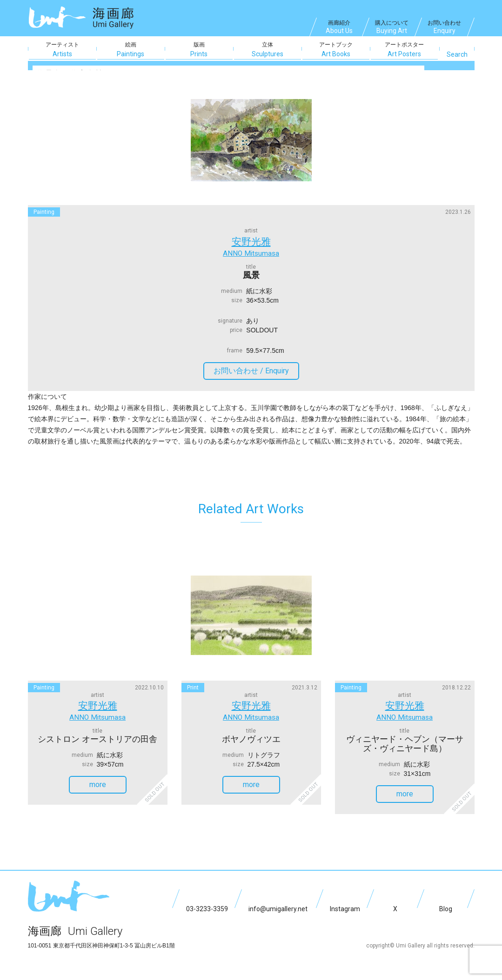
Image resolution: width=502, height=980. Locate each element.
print (193, 684)
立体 (268, 50)
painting (44, 212)
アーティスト (62, 50)
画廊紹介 (339, 28)
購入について (392, 28)
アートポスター (404, 50)
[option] (251, 140)
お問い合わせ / (255, 367)
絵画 (131, 50)
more (107, 778)
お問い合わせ (444, 28)
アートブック (336, 50)
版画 (199, 50)
